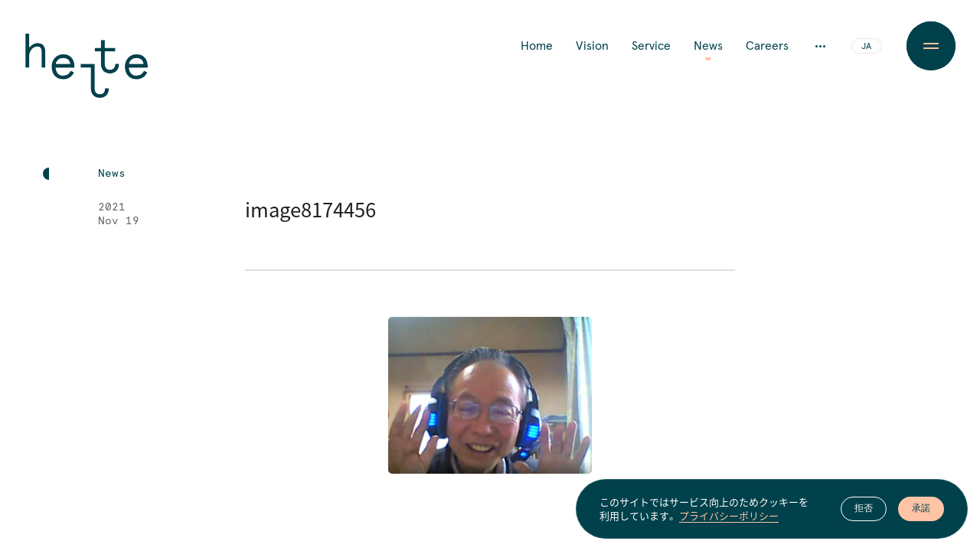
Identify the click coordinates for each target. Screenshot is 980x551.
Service (651, 46)
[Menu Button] (931, 46)
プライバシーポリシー (729, 516)
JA (866, 47)
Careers (767, 46)
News (708, 46)
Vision (592, 46)
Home (537, 46)
